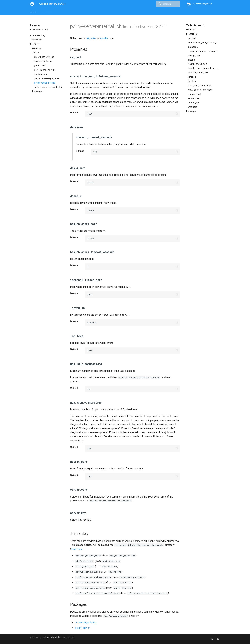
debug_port (194, 55)
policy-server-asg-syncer (47, 78)
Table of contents (195, 25)
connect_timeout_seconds (204, 51)
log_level (193, 81)
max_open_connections (200, 90)
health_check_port (198, 64)
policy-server (41, 74)
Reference (72, 11)
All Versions (36, 40)
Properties (191, 34)
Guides (59, 11)
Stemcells (87, 11)
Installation (46, 11)
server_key (194, 103)
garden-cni (40, 66)
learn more (77, 549)
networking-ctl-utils (86, 622)
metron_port (195, 94)
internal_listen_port (198, 73)
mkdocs (58, 637)
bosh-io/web (48, 637)
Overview (37, 48)
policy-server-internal (45, 83)
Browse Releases (39, 30)
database (193, 47)
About (33, 11)
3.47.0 (34, 44)
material (71, 637)
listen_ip (192, 77)
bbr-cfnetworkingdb (44, 57)
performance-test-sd (45, 70)
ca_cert (192, 38)
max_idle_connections (200, 85)
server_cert (194, 98)
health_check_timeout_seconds (204, 68)
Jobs (35, 53)
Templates (192, 107)
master (104, 38)
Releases (100, 11)
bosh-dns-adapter (43, 61)
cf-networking (38, 35)
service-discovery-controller (48, 87)
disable (192, 60)
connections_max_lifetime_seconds (204, 43)
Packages (37, 91)
